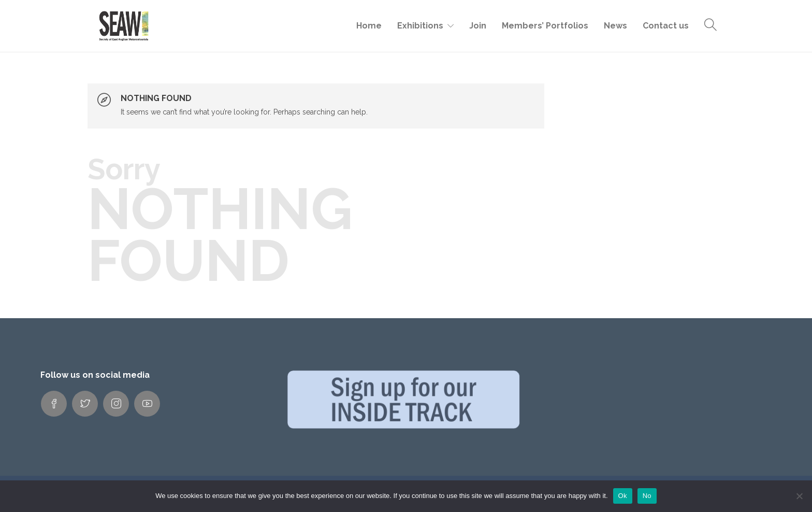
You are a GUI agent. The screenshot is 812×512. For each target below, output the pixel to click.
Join (478, 26)
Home (369, 26)
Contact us (666, 26)
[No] (799, 496)
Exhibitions (420, 26)
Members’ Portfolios (545, 26)
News (615, 26)
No (647, 496)
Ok (623, 496)
